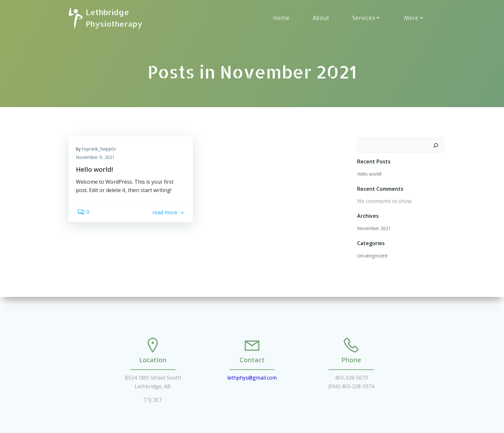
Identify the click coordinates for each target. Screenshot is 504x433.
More (415, 18)
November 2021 (373, 229)
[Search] (437, 146)
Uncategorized (371, 256)
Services (368, 18)
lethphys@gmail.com (252, 373)
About (322, 18)
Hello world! (368, 175)
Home (283, 18)
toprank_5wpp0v (101, 152)
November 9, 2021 (98, 160)
